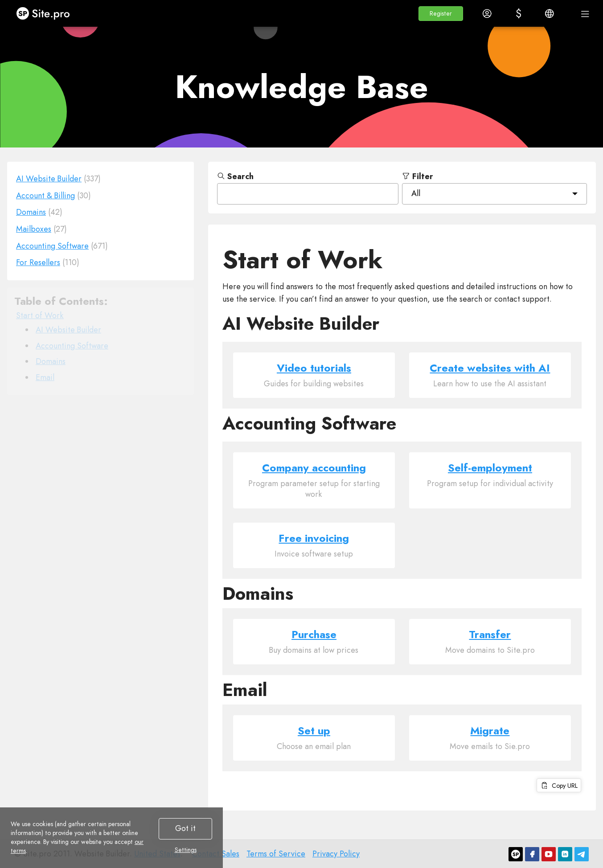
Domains (51, 361)
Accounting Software (72, 346)
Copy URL (559, 786)
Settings (186, 850)
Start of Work (40, 315)
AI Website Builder (68, 330)
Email (45, 377)
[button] (441, 14)
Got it (185, 828)
